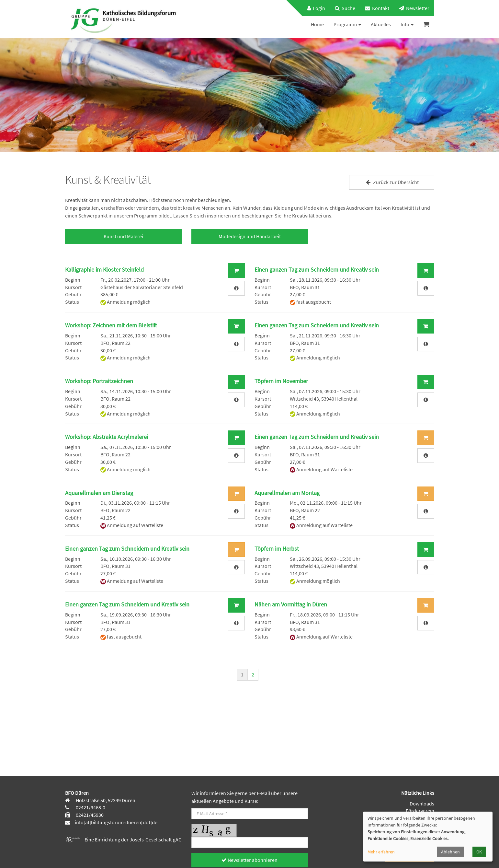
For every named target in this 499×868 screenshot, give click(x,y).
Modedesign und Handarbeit (250, 236)
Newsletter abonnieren (249, 860)
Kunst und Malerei (123, 236)
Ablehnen (450, 852)
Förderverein (420, 811)
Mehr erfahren (381, 852)
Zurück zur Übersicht (391, 182)
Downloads (422, 803)
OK (479, 852)
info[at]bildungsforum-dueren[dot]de (116, 822)
